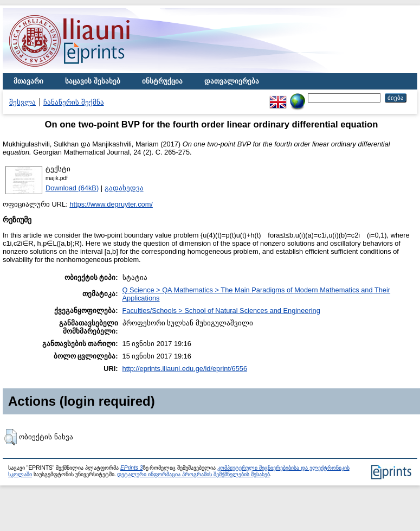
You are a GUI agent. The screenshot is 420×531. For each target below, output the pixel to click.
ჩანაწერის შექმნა (74, 102)
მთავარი (28, 81)
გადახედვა (124, 188)
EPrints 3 (132, 468)
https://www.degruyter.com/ (111, 204)
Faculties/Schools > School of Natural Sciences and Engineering (221, 311)
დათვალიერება (232, 81)
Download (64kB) (72, 188)
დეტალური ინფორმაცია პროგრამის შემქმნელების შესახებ (193, 474)
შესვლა (22, 102)
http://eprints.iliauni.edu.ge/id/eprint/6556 (185, 369)
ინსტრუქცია (162, 81)
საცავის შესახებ (93, 81)
